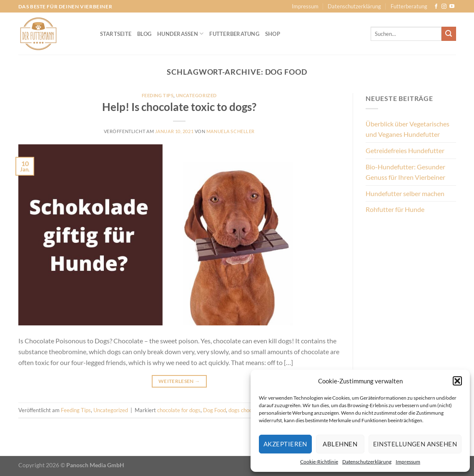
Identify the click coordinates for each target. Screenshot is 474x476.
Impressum (408, 462)
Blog (144, 34)
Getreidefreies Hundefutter (405, 150)
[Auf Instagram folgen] (444, 7)
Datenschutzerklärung (367, 462)
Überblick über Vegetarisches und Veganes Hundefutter (408, 129)
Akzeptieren (285, 444)
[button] (457, 381)
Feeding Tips (158, 95)
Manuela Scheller (231, 131)
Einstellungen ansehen (415, 444)
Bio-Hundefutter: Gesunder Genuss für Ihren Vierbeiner (405, 172)
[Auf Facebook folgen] (436, 7)
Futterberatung (409, 6)
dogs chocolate (246, 410)
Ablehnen (340, 444)
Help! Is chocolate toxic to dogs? (179, 107)
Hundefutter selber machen (405, 193)
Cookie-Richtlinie (319, 462)
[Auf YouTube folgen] (452, 7)
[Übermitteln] (449, 34)
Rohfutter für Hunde (395, 209)
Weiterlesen (179, 381)
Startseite (116, 34)
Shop (273, 34)
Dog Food (214, 410)
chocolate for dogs (179, 410)
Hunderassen (180, 34)
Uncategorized (196, 95)
